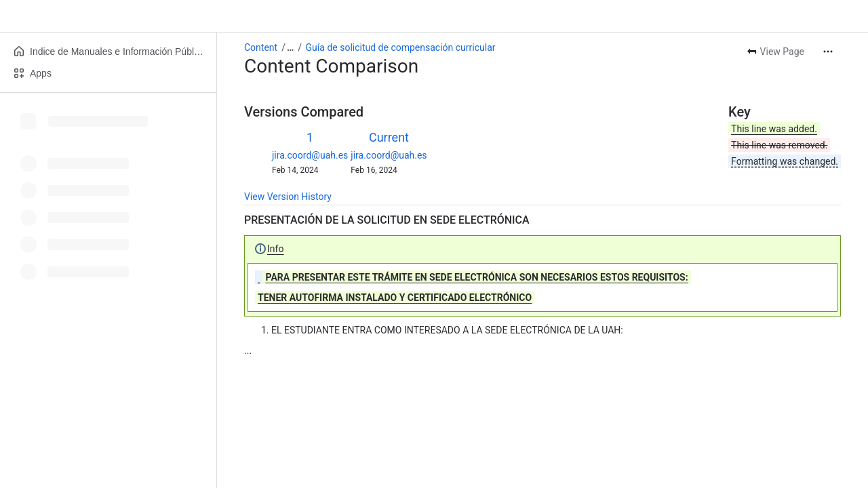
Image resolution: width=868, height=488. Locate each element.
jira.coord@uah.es (310, 155)
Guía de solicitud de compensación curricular (401, 47)
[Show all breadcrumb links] (290, 47)
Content (261, 47)
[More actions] (828, 52)
